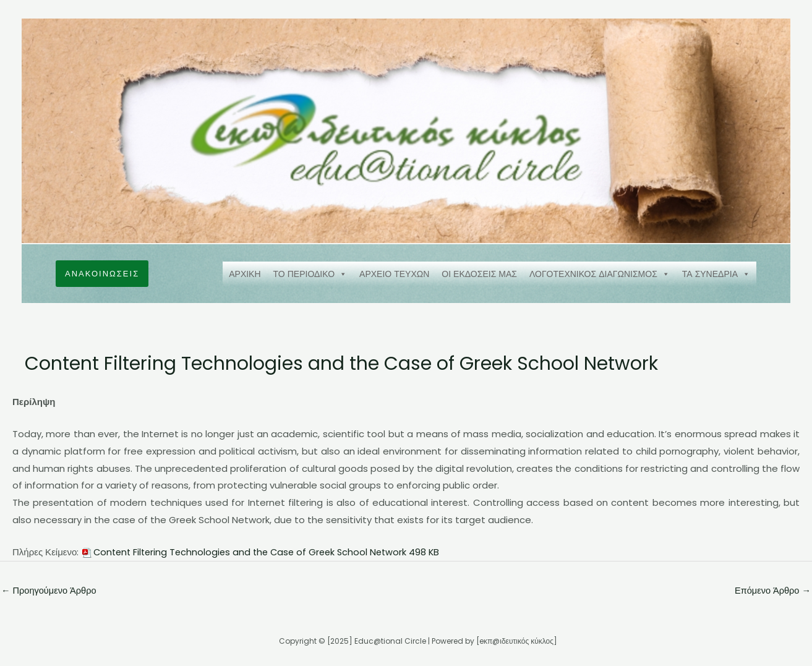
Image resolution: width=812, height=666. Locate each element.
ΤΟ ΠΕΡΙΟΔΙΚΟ (310, 274)
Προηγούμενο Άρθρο (50, 591)
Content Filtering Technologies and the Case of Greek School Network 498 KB (272, 552)
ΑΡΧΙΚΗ (245, 274)
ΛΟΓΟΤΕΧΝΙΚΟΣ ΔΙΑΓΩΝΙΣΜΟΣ (600, 274)
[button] (102, 274)
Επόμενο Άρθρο (771, 591)
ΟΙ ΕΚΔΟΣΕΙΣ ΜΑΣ (479, 274)
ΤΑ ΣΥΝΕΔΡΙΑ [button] (716, 274)
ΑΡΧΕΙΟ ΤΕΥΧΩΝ (394, 274)
